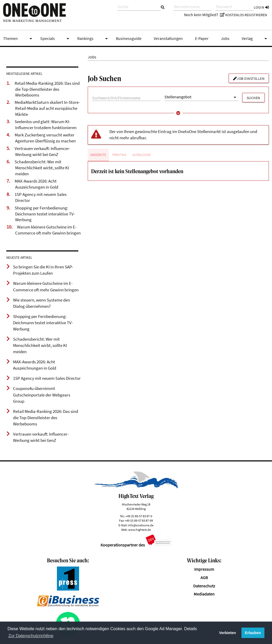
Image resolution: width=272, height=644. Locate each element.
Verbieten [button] (227, 633)
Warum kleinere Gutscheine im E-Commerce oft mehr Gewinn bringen (48, 230)
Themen (19, 39)
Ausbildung (142, 155)
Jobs (225, 38)
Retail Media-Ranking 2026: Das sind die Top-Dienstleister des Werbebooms (47, 89)
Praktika (119, 155)
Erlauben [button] (253, 633)
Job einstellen (249, 78)
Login (261, 7)
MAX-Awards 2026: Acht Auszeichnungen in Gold (36, 184)
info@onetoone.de (141, 525)
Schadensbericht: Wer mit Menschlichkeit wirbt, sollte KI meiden (42, 168)
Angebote (98, 155)
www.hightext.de (140, 530)
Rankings (93, 39)
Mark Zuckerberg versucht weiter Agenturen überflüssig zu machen (45, 138)
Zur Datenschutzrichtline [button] (31, 636)
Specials (56, 39)
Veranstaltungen (168, 38)
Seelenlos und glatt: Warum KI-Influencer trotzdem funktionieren (46, 125)
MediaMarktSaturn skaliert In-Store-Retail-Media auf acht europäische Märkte (47, 108)
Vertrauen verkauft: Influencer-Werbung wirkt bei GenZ (42, 151)
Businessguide (129, 38)
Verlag (255, 39)
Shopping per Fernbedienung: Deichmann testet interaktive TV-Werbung (45, 214)
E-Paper (202, 38)
